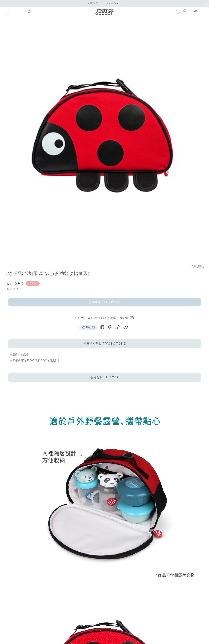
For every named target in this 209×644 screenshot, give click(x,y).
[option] (102, 140)
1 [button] (100, 255)
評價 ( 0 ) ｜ (81, 318)
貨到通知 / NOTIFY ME (104, 302)
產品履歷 (88, 327)
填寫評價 (127, 318)
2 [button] (105, 255)
